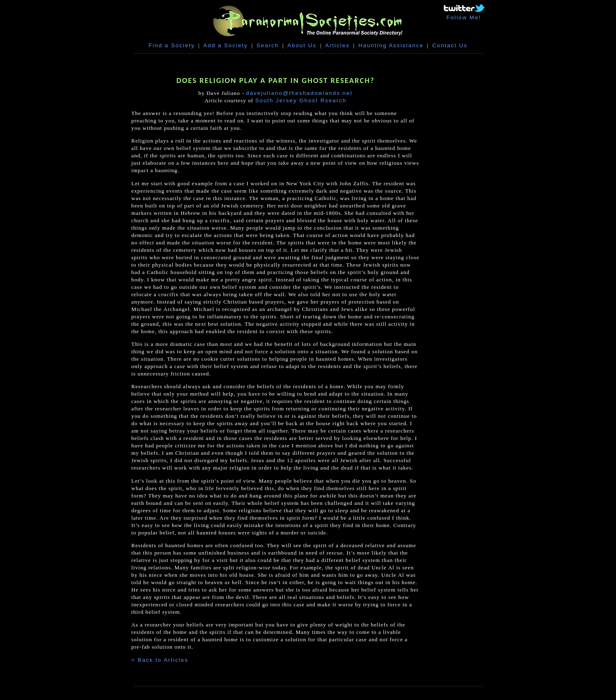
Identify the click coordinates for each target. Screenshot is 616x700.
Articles (337, 45)
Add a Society (226, 45)
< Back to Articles (160, 660)
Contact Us (450, 45)
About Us (302, 45)
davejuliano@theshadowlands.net (300, 93)
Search (268, 45)
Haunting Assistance (391, 45)
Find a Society (171, 45)
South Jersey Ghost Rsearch (301, 100)
